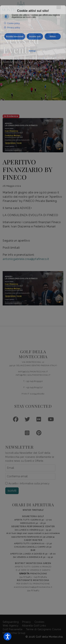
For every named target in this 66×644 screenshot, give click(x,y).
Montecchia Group (14, 633)
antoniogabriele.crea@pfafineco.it (26, 259)
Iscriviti (12, 491)
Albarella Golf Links (34, 626)
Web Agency (11, 626)
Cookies (40, 622)
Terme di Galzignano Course (43, 629)
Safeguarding (11, 622)
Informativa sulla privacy (35, 483)
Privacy (27, 622)
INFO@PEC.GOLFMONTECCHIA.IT (33, 375)
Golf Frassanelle (12, 629)
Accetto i (27, 483)
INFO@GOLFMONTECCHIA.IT (33, 372)
